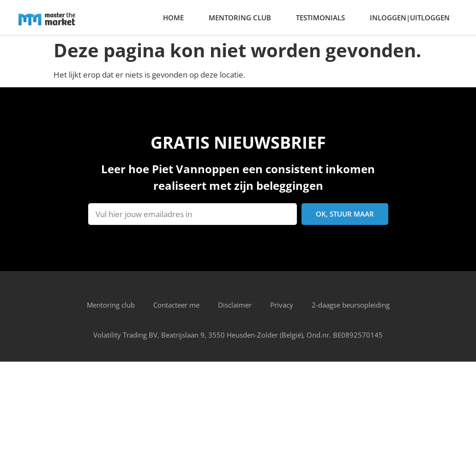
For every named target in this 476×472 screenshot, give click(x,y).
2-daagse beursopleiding (351, 305)
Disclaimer (235, 305)
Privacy (282, 305)
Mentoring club (240, 18)
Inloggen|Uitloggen (410, 18)
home (173, 18)
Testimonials (320, 18)
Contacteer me (176, 305)
